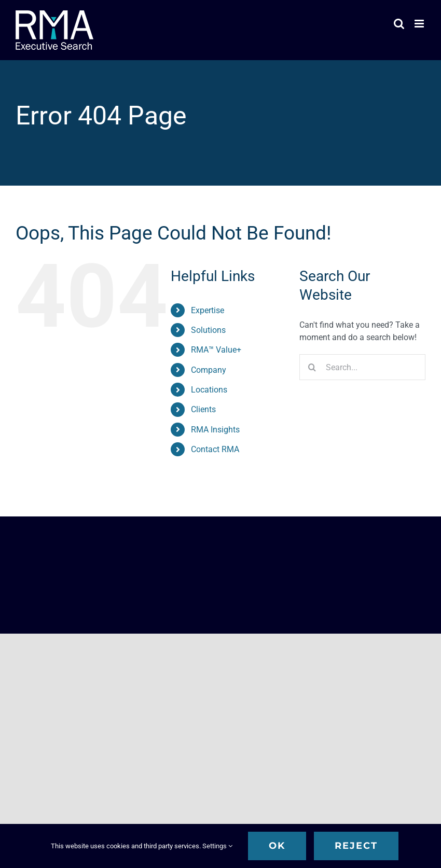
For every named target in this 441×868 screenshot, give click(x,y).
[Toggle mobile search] (399, 24)
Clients (203, 409)
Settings (217, 846)
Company (209, 370)
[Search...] (362, 367)
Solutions (208, 330)
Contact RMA (215, 449)
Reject (356, 846)
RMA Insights (215, 430)
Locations (209, 390)
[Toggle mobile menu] (420, 24)
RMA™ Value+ (216, 350)
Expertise (208, 310)
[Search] (312, 367)
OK (277, 846)
